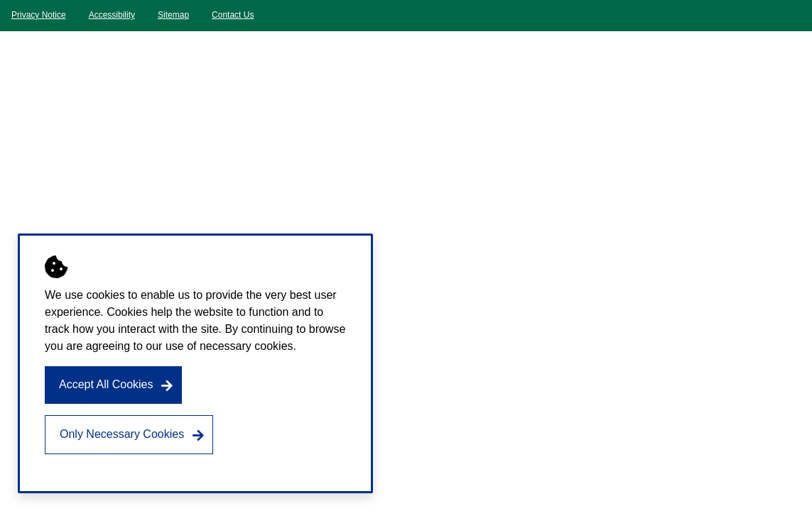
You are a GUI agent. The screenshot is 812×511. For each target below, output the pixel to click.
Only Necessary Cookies (122, 434)
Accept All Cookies (106, 384)
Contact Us (233, 15)
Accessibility (112, 15)
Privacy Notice (39, 15)
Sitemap (173, 15)
